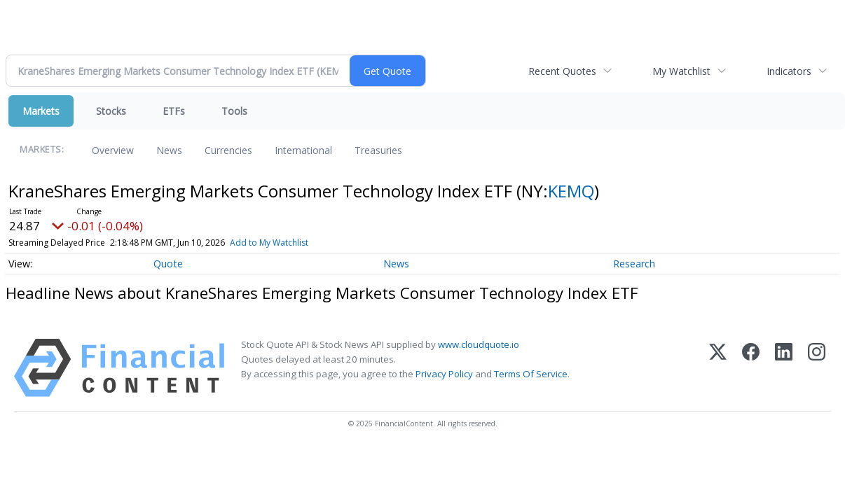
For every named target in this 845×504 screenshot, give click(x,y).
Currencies (228, 150)
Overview (113, 150)
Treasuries (378, 150)
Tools (234, 111)
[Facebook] (751, 368)
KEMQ (571, 191)
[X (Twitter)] (718, 368)
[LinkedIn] (784, 368)
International (303, 150)
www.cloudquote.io (479, 344)
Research (634, 264)
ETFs (174, 111)
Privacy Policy (444, 374)
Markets (41, 111)
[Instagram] (817, 368)
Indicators (789, 71)
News (169, 150)
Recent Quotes (562, 71)
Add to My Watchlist (269, 243)
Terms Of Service (531, 374)
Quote (168, 264)
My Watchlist (681, 71)
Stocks (111, 111)
